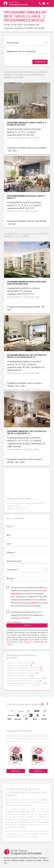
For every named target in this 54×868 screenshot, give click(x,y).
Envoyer (27, 625)
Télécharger (16, 771)
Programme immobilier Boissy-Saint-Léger (24, 668)
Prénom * (10, 527)
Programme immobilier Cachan (20, 676)
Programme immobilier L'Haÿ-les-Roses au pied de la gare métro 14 (27, 432)
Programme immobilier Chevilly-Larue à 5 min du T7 (26, 197)
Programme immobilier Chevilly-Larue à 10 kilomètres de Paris (27, 124)
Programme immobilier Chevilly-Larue (22, 686)
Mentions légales (19, 860)
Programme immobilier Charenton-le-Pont (24, 681)
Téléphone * (11, 553)
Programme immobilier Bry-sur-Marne (22, 673)
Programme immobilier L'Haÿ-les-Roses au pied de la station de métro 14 (27, 356)
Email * (9, 544)
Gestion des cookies (34, 860)
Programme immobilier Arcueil (20, 665)
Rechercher (40, 62)
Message (10, 579)
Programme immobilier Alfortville (21, 663)
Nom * (9, 535)
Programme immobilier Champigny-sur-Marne (26, 678)
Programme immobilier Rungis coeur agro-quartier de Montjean (27, 283)
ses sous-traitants (30, 603)
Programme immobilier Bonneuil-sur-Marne (25, 670)
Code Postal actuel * (14, 561)
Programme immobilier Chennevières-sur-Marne (27, 683)
